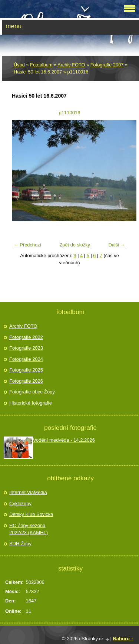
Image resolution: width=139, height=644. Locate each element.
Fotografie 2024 (26, 359)
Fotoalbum (41, 65)
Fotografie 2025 (26, 370)
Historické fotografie (31, 403)
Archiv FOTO (71, 65)
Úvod (19, 65)
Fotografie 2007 (107, 65)
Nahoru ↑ (123, 639)
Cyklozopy (20, 504)
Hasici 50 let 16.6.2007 (38, 72)
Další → (117, 245)
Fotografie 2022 (26, 337)
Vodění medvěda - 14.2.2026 (64, 440)
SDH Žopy (20, 544)
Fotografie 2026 (26, 381)
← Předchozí (27, 245)
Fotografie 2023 (26, 348)
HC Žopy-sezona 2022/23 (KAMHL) (29, 529)
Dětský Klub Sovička (31, 514)
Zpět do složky (75, 245)
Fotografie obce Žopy (32, 392)
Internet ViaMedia (28, 492)
